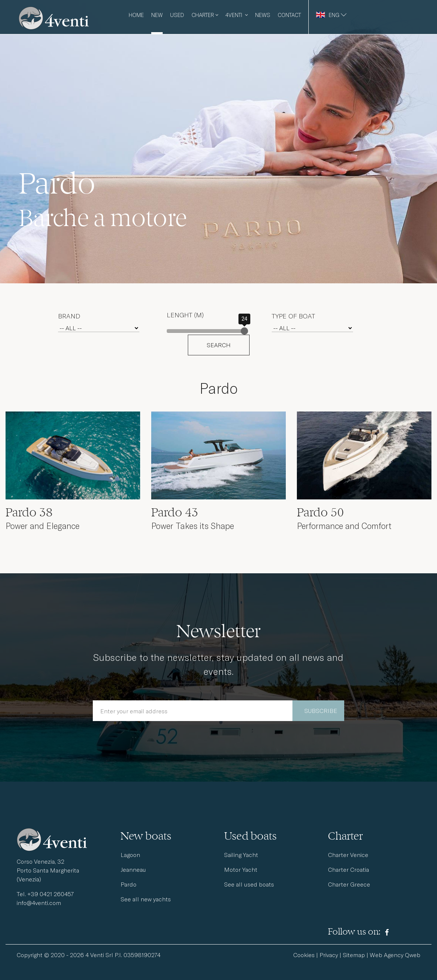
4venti (237, 15)
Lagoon (130, 855)
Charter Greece (349, 884)
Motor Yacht (241, 869)
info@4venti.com (39, 903)
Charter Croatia (348, 869)
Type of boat (293, 316)
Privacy (329, 955)
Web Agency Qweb (395, 955)
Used (177, 15)
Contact (289, 15)
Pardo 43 (175, 512)
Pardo (128, 884)
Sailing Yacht (241, 855)
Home (136, 15)
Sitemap (354, 955)
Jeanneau (133, 869)
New (157, 15)
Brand (69, 316)
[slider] (244, 331)
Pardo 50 (320, 512)
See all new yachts (146, 899)
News (263, 15)
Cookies (304, 955)
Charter (205, 15)
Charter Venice (348, 855)
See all (249, 884)
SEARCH (219, 345)
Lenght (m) (185, 315)
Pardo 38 (29, 512)
